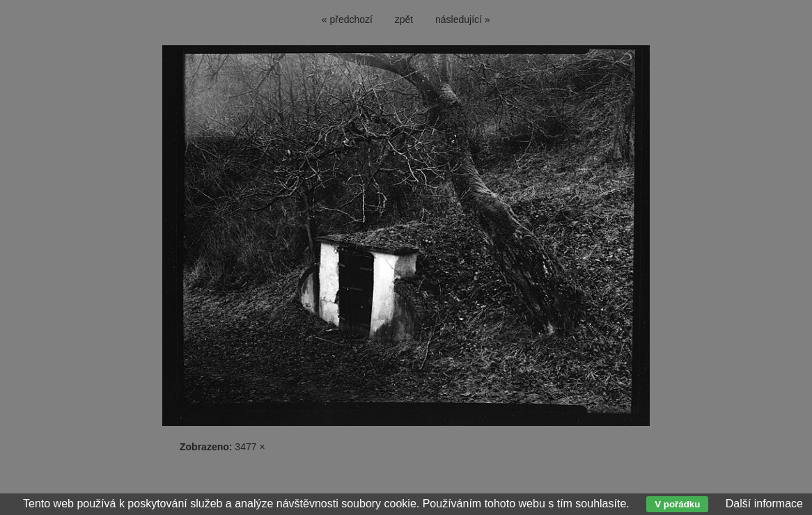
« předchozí (347, 19)
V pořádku (677, 504)
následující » (463, 19)
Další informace (764, 504)
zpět (404, 19)
